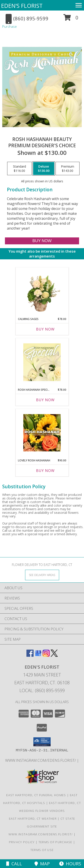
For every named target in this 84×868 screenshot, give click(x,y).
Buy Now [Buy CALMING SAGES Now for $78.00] (45, 329)
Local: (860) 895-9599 (42, 690)
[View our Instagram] (46, 655)
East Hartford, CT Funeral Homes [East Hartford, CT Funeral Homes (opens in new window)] (36, 795)
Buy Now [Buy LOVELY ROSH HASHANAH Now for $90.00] (45, 471)
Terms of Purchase (55, 842)
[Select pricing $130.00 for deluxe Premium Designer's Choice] (44, 168)
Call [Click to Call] (14, 864)
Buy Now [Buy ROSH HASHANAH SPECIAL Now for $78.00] (45, 400)
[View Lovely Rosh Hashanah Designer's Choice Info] (42, 433)
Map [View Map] (42, 864)
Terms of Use (42, 850)
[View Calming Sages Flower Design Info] (42, 291)
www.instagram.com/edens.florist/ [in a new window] (41, 760)
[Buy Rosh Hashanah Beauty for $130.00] (42, 241)
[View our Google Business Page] (38, 655)
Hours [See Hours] (70, 864)
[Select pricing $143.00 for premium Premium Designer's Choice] (68, 168)
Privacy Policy (22, 842)
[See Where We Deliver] (42, 575)
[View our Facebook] (30, 655)
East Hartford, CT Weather (33, 819)
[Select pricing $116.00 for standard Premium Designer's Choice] (19, 168)
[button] (71, 19)
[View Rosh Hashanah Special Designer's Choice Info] (42, 362)
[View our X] (54, 655)
